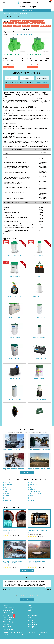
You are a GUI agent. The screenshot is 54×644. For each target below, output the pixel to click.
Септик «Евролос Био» (34, 620)
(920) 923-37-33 (32, 6)
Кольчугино (8, 491)
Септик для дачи (8, 26)
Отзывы (30, 612)
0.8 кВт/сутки (17, 26)
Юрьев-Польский (35, 496)
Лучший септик (26, 26)
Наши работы (31, 610)
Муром (32, 492)
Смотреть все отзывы (27, 604)
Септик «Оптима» (8, 621)
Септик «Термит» (8, 632)
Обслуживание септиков (10, 612)
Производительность (29, 35)
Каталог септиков (14, 13)
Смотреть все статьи (27, 575)
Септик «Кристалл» (33, 631)
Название (19, 35)
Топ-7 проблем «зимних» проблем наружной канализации (12, 567)
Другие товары (7, 615)
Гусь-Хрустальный (35, 498)
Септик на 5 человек (9, 24)
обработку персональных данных (39, 83)
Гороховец (8, 498)
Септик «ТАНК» (7, 624)
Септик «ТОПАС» (32, 624)
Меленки (7, 492)
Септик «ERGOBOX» (33, 619)
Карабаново (33, 489)
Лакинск (32, 502)
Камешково (8, 489)
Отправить (27, 86)
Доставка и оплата (8, 617)
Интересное (31, 614)
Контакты (30, 615)
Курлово (7, 502)
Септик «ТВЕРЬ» (32, 622)
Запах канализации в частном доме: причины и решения (38, 536)
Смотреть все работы (27, 477)
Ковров (32, 500)
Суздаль (7, 496)
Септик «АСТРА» (8, 629)
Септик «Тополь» (8, 634)
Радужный (8, 494)
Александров (9, 487)
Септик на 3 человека (16, 21)
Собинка (32, 494)
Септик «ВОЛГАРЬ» (33, 627)
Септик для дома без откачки (23, 24)
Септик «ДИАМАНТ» (9, 631)
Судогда (32, 505)
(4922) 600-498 (21, 6)
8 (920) (44, 637)
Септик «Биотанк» (8, 626)
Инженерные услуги (9, 614)
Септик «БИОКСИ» (33, 625)
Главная (5, 13)
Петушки (7, 504)
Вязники (32, 487)
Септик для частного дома (38, 24)
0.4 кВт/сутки (35, 26)
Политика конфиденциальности (39, 639)
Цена (14, 35)
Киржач (7, 500)
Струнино (8, 505)
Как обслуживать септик (10, 535)
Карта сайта (28, 639)
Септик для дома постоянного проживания (33, 21)
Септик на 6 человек (45, 26)
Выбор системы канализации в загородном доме (36, 567)
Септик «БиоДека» (8, 619)
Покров (32, 504)
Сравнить (20, 67)
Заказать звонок (27, 10)
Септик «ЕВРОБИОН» (9, 627)
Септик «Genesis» (8, 622)
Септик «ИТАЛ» (32, 632)
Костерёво (33, 491)
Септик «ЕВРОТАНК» (33, 629)
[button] (17, 600)
